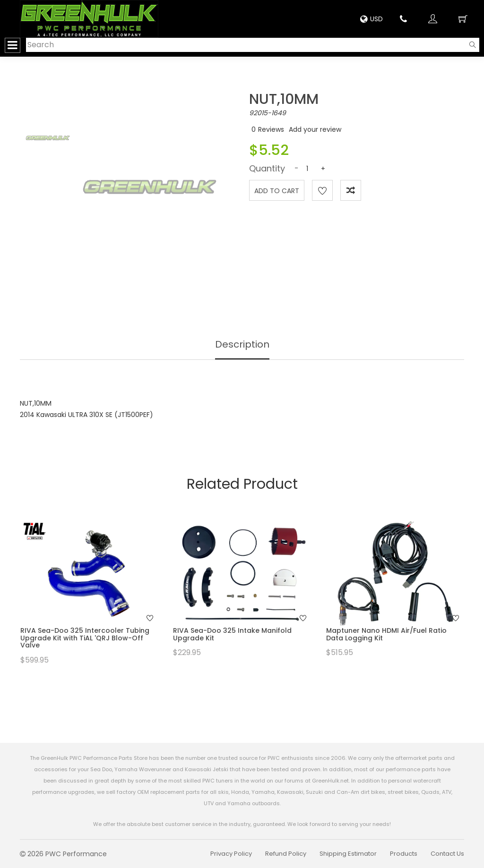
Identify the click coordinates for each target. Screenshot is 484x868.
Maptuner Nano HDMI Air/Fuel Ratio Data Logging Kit (386, 634)
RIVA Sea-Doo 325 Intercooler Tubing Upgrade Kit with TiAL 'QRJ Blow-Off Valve (85, 638)
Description (242, 344)
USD (372, 19)
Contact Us (447, 854)
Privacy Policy (231, 854)
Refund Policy (286, 854)
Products (404, 854)
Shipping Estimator (348, 854)
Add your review (315, 129)
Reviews (271, 129)
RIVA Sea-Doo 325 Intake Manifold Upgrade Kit (232, 634)
